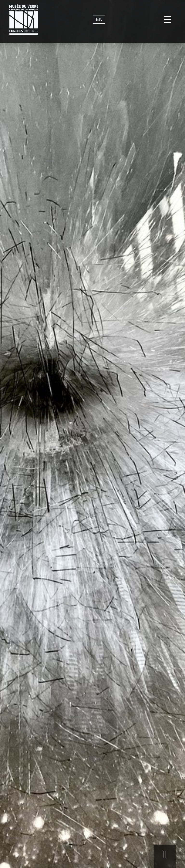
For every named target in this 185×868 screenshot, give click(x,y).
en (99, 20)
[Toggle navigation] (168, 19)
